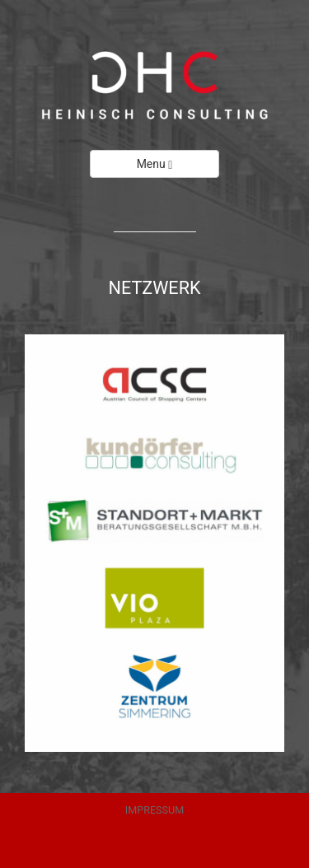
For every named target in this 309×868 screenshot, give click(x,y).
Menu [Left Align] (155, 164)
